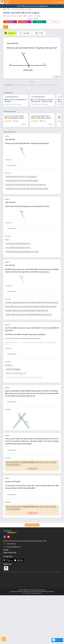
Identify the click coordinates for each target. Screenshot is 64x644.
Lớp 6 (4, 9)
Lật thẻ (56, 77)
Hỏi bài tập (4, 639)
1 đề (24, 124)
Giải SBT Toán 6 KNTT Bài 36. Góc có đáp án (22, 9)
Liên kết (6, 599)
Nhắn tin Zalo (57, 640)
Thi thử (39, 33)
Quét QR (25, 22)
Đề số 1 (6, 27)
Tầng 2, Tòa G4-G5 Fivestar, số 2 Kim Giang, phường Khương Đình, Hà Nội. (26, 590)
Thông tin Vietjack (10, 601)
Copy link (10, 22)
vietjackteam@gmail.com (14, 596)
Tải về (39, 22)
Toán (9, 9)
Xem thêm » (9, 160)
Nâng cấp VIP (32, 517)
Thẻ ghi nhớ (10, 33)
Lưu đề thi (54, 22)
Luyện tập (24, 33)
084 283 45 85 (11, 593)
